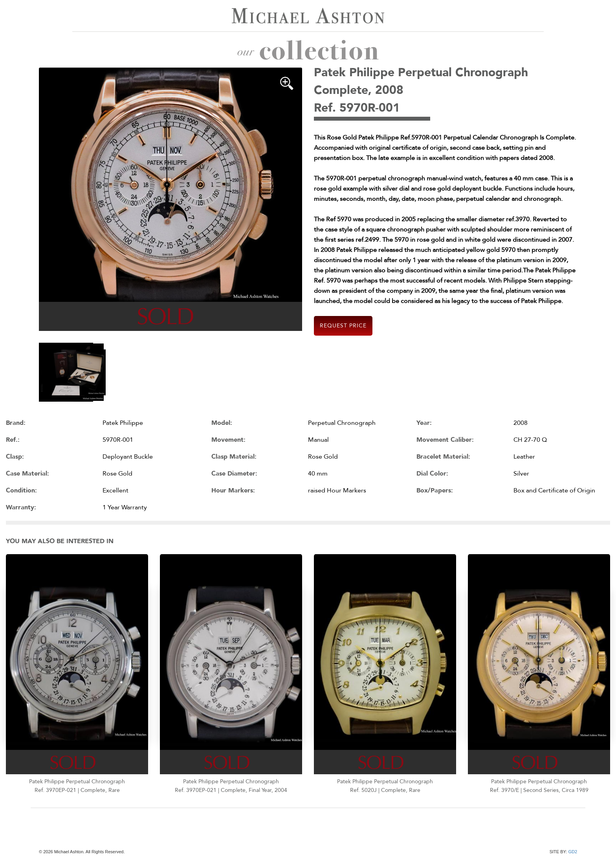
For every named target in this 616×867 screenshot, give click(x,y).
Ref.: (13, 440)
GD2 (573, 852)
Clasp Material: (234, 457)
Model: (222, 423)
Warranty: (21, 507)
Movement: (228, 440)
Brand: (16, 423)
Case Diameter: (234, 474)
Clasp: (15, 457)
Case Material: (27, 474)
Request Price (343, 326)
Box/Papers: (435, 490)
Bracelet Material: (443, 457)
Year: (424, 423)
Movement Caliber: (445, 440)
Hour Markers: (233, 490)
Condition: (21, 490)
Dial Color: (432, 474)
